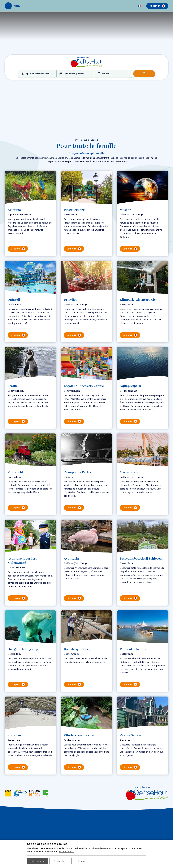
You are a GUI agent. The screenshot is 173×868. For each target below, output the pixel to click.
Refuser (82, 859)
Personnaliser (60, 859)
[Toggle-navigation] (12, 6)
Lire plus (15, 249)
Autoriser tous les (37, 859)
